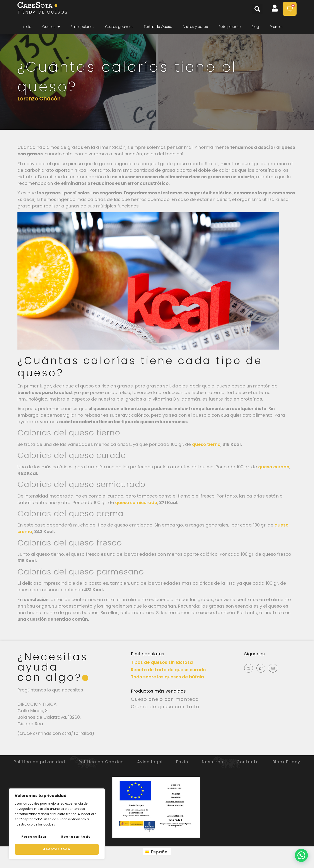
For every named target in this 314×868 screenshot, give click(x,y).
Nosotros (244, 762)
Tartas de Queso (158, 27)
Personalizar (34, 838)
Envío (208, 762)
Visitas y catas (195, 27)
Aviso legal (170, 762)
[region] (57, 825)
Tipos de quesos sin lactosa (162, 662)
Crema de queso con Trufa (165, 707)
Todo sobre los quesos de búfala (167, 677)
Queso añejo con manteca (165, 699)
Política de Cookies (114, 762)
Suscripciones (82, 27)
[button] (257, 9)
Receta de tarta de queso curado (168, 670)
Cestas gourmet (119, 27)
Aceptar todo (57, 849)
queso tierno (206, 444)
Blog (255, 27)
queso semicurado (136, 503)
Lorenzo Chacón (39, 99)
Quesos (51, 27)
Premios (277, 27)
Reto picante (230, 27)
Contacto (285, 762)
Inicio (27, 27)
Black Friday (158, 766)
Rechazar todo (76, 838)
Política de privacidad (43, 762)
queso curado (274, 467)
